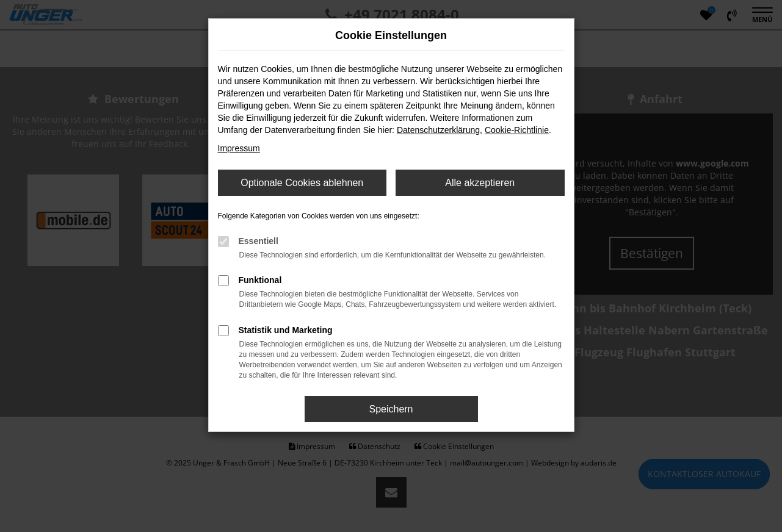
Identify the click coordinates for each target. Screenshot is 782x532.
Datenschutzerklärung (438, 130)
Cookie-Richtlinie (517, 130)
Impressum (239, 148)
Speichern (391, 409)
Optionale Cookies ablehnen (302, 183)
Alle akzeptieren (480, 183)
